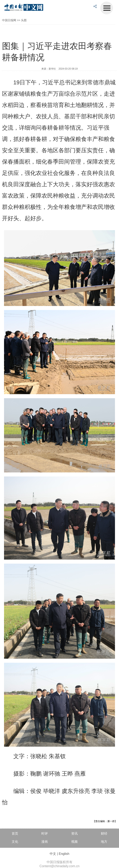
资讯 (74, 834)
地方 (104, 842)
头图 (24, 20)
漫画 (45, 842)
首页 (15, 834)
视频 (74, 842)
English (64, 854)
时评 (45, 834)
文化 (15, 842)
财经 (104, 834)
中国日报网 (9, 20)
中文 (53, 854)
